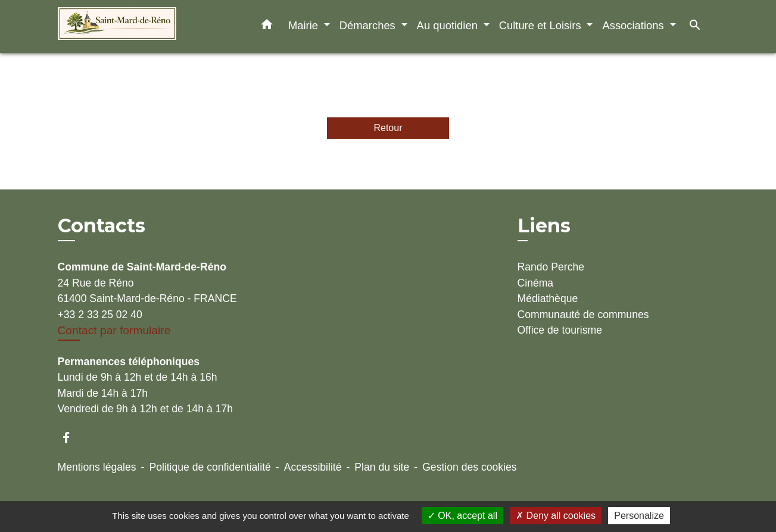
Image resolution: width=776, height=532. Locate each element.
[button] (267, 27)
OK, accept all (462, 516)
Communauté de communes (583, 315)
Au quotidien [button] (449, 25)
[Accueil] (132, 27)
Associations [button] (634, 25)
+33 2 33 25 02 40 (100, 315)
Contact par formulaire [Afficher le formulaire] (114, 330)
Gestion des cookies (469, 467)
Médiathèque (548, 298)
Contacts (102, 226)
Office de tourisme (560, 330)
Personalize (639, 516)
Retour (388, 128)
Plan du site (382, 467)
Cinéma (536, 283)
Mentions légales (97, 467)
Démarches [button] (369, 25)
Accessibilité (313, 467)
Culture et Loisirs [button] (542, 25)
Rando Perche (551, 267)
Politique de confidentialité (210, 467)
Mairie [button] (305, 25)
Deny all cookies (556, 516)
